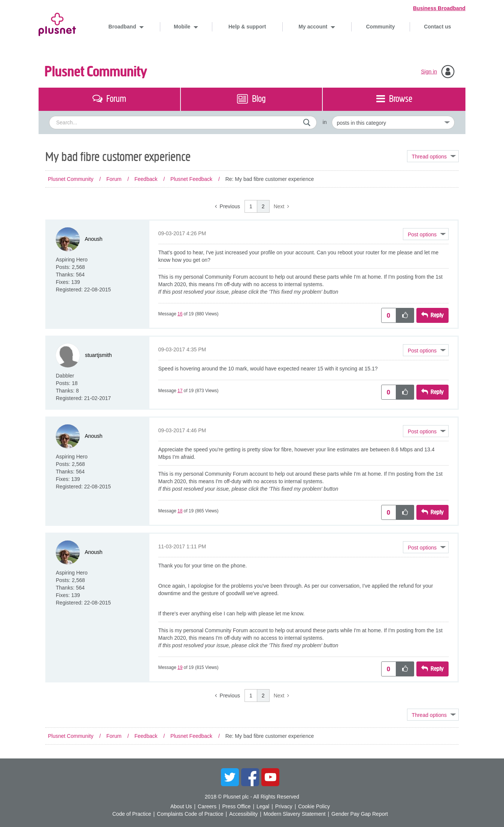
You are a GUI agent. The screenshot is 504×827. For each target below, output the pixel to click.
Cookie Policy (314, 806)
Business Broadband (439, 8)
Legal (263, 806)
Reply (437, 315)
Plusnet (57, 23)
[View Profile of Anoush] (93, 239)
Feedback (146, 179)
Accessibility (243, 814)
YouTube (270, 777)
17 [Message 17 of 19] (180, 391)
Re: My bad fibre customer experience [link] (270, 179)
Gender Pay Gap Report (360, 814)
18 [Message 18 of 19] (180, 511)
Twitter (230, 777)
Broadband (123, 27)
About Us (181, 806)
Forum (114, 179)
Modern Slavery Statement (295, 814)
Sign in (429, 72)
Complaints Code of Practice (190, 814)
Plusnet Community (96, 72)
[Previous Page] (227, 206)
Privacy (284, 806)
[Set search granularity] (393, 122)
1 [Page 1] (251, 206)
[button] (426, 234)
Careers (207, 806)
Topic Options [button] (433, 156)
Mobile (183, 27)
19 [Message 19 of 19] (180, 667)
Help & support (247, 27)
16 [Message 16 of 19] (180, 314)
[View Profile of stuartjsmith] (98, 355)
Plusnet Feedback (191, 179)
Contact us (437, 27)
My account (314, 27)
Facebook (250, 777)
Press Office (236, 806)
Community (381, 27)
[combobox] (183, 122)
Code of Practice (132, 814)
